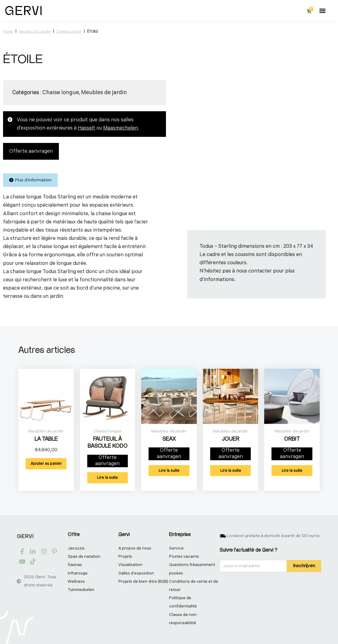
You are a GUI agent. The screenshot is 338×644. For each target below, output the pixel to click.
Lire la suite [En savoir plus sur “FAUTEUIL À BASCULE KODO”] (107, 478)
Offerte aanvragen (31, 151)
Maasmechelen (120, 128)
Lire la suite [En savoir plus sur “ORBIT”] (292, 471)
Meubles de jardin (35, 32)
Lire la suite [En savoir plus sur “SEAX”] (169, 471)
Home (8, 32)
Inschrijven (304, 566)
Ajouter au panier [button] (46, 464)
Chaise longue (69, 32)
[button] (323, 11)
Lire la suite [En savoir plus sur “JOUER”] (231, 471)
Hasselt (86, 128)
